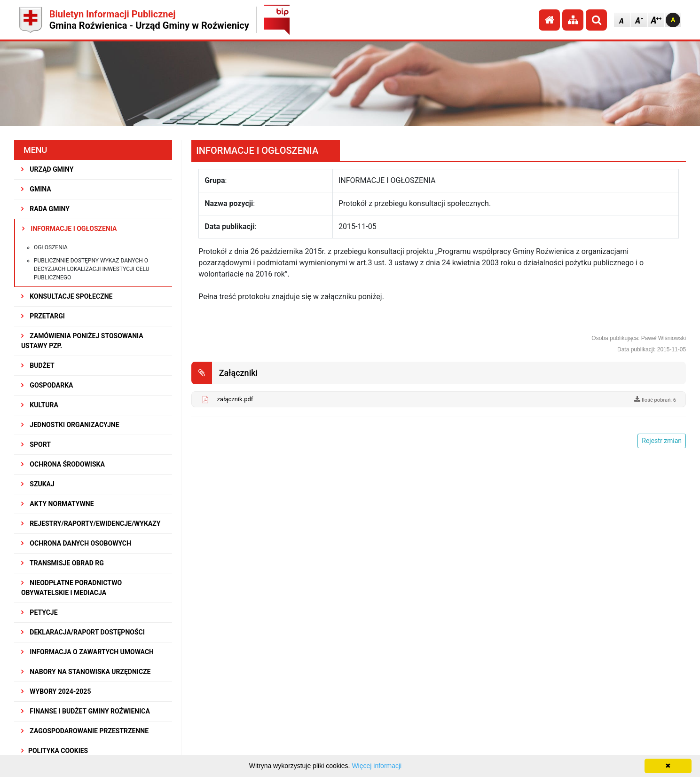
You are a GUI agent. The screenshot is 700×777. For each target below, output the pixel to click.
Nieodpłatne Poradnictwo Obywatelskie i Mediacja (71, 588)
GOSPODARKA (47, 385)
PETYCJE (39, 612)
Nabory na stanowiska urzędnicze (86, 672)
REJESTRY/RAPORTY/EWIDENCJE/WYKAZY (91, 523)
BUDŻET (38, 365)
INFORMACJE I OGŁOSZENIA (69, 229)
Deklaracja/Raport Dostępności (83, 632)
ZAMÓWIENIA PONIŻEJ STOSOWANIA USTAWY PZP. (82, 341)
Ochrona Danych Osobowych (76, 543)
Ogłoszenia (51, 247)
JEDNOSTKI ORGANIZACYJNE (70, 425)
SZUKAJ (38, 484)
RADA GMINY (45, 209)
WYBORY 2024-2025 (56, 691)
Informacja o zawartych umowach (87, 652)
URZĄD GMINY (47, 169)
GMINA (36, 189)
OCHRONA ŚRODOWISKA (63, 464)
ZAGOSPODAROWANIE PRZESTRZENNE (85, 731)
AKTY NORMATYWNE (58, 504)
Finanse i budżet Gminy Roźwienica (86, 711)
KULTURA (40, 405)
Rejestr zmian (662, 441)
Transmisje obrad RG (63, 563)
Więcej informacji (377, 766)
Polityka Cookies (55, 751)
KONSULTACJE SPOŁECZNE (67, 296)
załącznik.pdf (235, 399)
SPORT (36, 444)
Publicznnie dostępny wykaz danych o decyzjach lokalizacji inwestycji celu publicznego (92, 269)
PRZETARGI (43, 316)
